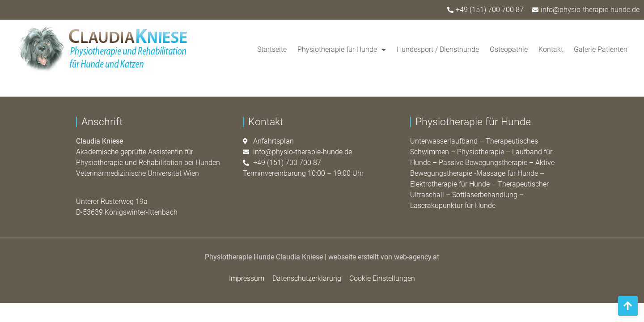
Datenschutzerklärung (307, 278)
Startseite (272, 49)
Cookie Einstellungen (382, 278)
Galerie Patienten (601, 49)
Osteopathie (509, 49)
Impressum (247, 278)
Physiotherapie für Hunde (342, 50)
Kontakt (551, 49)
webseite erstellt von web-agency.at (384, 257)
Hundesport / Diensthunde (438, 49)
